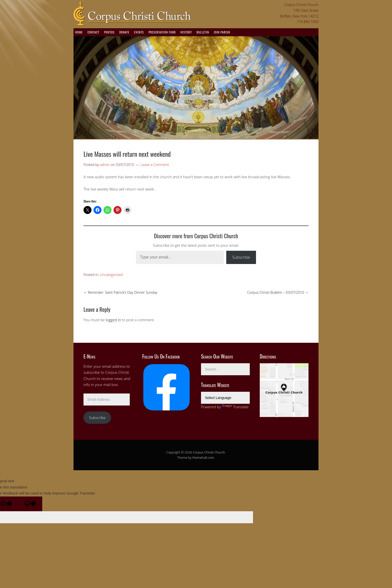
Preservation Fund (162, 32)
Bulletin (203, 32)
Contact (93, 32)
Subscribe (241, 257)
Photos (109, 32)
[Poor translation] (30, 504)
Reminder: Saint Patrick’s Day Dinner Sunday (120, 292)
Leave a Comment (155, 165)
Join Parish (222, 32)
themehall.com (203, 457)
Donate (124, 32)
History (186, 32)
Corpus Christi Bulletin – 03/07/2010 (278, 292)
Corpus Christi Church (209, 452)
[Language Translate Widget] (225, 398)
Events (139, 32)
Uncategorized (111, 275)
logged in (113, 320)
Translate (235, 407)
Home (79, 32)
